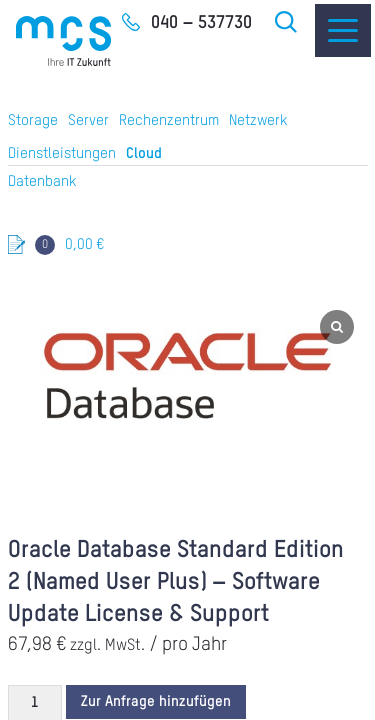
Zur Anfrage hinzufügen (156, 701)
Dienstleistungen (62, 153)
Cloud (144, 153)
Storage (33, 120)
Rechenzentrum (169, 120)
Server (88, 120)
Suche (287, 22)
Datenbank (42, 181)
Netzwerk (258, 120)
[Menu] (343, 30)
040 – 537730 (201, 23)
